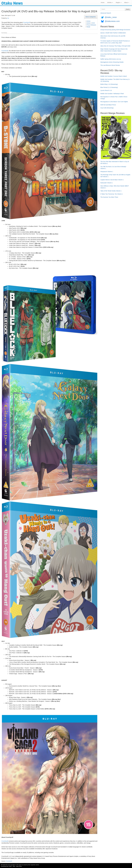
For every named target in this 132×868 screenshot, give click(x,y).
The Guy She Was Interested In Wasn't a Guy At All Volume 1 (115, 163)
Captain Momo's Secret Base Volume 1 (112, 180)
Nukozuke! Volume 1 (107, 183)
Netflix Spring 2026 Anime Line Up (111, 59)
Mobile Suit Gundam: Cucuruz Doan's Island (114, 76)
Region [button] (119, 2)
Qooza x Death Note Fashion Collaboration (113, 33)
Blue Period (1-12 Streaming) (109, 87)
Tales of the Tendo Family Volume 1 (111, 191)
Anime (89, 21)
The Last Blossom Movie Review (110, 65)
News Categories (91, 17)
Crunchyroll (26, 22)
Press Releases (91, 25)
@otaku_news (111, 17)
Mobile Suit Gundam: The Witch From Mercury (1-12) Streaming (115, 80)
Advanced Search (106, 13)
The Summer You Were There (109, 197)
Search (128, 9)
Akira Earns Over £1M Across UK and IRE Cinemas (113, 37)
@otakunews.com (112, 21)
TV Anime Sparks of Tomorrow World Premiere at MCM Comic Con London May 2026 (115, 42)
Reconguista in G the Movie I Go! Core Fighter (114, 102)
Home (103, 2)
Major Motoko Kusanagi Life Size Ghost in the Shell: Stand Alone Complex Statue (114, 50)
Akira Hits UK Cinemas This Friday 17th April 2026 (115, 46)
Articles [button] (110, 2)
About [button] (127, 2)
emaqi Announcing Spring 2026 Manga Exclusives (115, 30)
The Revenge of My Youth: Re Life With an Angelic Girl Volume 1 (115, 176)
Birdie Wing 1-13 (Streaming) (109, 84)
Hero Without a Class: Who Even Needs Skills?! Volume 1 (115, 187)
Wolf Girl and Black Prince (108, 105)
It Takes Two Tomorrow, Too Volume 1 (112, 194)
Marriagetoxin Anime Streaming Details (112, 62)
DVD (93, 23)
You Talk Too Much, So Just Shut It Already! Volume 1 (113, 168)
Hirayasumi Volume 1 (107, 172)
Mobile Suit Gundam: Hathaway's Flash (112, 94)
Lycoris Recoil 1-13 (106, 90)
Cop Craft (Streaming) (107, 108)
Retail (88, 27)
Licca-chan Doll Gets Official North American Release (114, 55)
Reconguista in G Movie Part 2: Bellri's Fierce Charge (114, 98)
